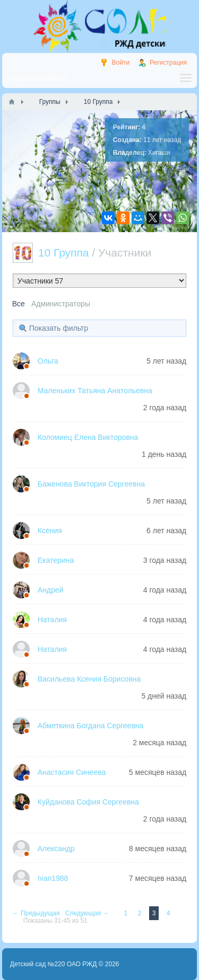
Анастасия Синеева (72, 772)
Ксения (50, 531)
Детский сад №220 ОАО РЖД (54, 964)
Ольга (48, 361)
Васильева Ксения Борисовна (89, 679)
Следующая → (88, 913)
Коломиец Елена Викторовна (88, 437)
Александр (56, 849)
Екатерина (56, 560)
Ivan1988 (53, 878)
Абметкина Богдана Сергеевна (91, 726)
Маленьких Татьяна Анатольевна (95, 391)
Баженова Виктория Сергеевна (91, 484)
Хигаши (159, 153)
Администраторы (61, 304)
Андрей (51, 590)
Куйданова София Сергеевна (88, 802)
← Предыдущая (37, 913)
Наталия (52, 620)
